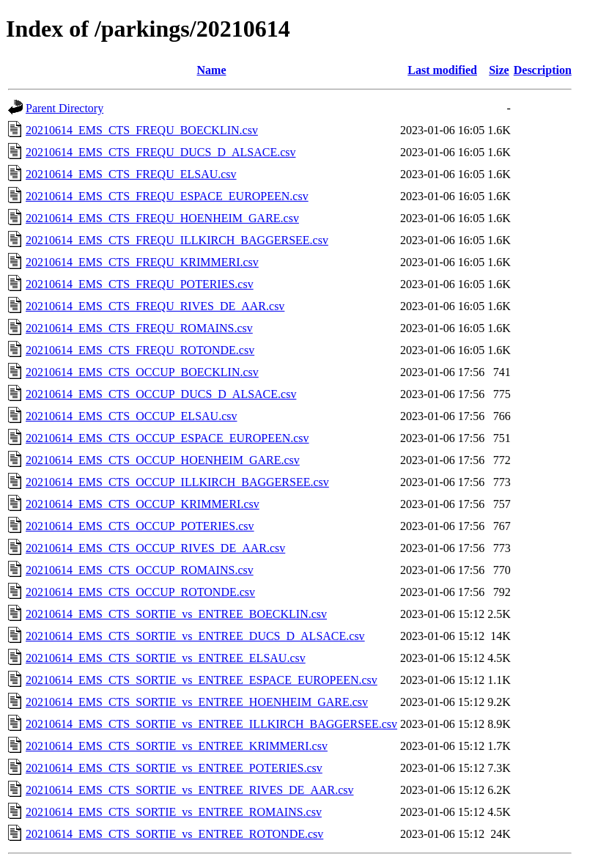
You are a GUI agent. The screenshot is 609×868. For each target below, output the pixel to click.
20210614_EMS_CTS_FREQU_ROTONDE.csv (140, 350)
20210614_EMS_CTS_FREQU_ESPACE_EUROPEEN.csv (167, 196)
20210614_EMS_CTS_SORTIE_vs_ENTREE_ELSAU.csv (166, 658)
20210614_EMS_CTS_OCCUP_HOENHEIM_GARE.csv (163, 460)
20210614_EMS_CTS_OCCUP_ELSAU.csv (131, 416)
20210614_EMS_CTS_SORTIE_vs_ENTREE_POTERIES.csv (174, 768)
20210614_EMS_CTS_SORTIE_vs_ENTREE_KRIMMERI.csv (177, 746)
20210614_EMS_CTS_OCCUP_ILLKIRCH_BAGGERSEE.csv (177, 482)
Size (499, 70)
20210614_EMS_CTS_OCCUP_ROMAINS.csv (140, 570)
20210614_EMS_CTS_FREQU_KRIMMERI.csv (142, 262)
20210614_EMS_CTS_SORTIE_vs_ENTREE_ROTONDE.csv (174, 834)
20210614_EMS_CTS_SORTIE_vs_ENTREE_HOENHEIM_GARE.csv (197, 702)
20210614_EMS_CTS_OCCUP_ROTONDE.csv (140, 592)
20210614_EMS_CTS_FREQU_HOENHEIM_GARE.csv (162, 218)
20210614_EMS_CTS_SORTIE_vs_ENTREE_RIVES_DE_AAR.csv (190, 790)
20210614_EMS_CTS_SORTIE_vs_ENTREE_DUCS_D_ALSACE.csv (195, 636)
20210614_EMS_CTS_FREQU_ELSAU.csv (131, 174)
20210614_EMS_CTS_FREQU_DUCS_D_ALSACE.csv (160, 152)
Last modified (442, 70)
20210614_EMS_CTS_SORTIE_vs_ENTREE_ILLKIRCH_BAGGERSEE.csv (211, 724)
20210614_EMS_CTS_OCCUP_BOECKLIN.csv (142, 372)
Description (543, 70)
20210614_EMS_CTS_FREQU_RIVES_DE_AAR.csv (155, 306)
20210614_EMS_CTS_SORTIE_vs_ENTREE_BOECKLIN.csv (176, 614)
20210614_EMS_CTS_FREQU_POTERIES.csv (140, 284)
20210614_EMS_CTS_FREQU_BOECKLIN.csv (142, 130)
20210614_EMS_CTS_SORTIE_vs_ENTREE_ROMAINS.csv (174, 812)
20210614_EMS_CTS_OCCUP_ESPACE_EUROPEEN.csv (167, 438)
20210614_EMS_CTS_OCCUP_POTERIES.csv (140, 526)
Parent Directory (64, 108)
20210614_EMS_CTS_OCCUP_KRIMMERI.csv (143, 504)
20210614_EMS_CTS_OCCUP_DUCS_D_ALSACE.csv (161, 394)
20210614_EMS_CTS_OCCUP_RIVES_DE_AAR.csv (155, 548)
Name (212, 70)
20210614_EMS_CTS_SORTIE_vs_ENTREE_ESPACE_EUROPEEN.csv (202, 680)
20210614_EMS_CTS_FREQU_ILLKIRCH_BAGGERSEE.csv (177, 240)
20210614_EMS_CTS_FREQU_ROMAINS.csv (139, 328)
